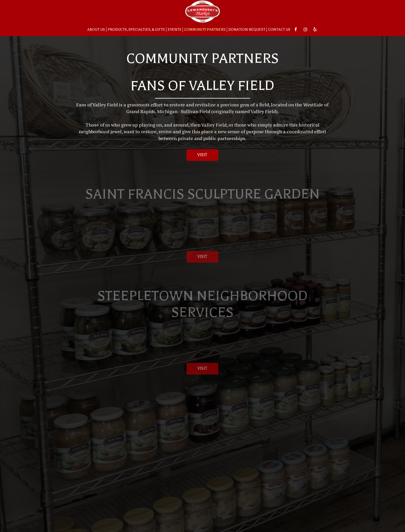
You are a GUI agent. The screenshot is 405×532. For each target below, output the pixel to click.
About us (96, 30)
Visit (197, 156)
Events (174, 30)
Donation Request (247, 30)
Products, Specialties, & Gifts (136, 30)
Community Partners (205, 30)
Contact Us (279, 30)
